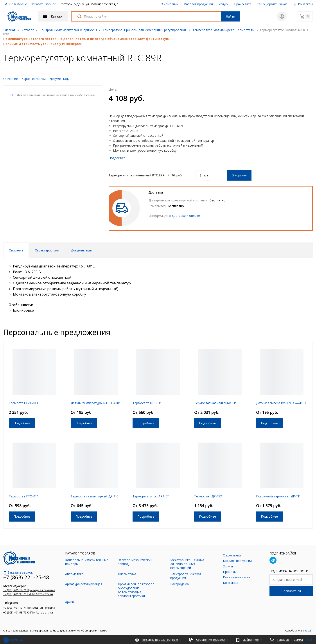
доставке (179, 216)
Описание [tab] (16, 250)
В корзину (239, 175)
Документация (60, 79)
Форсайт (308, 631)
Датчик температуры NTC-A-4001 (96, 403)
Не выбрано (16, 4)
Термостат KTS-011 (147, 403)
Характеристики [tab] (47, 250)
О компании (170, 4)
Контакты (303, 4)
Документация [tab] (82, 250)
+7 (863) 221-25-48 (26, 577)
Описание (11, 79)
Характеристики (34, 79)
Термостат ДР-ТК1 (208, 496)
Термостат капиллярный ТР (215, 403)
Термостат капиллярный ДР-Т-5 (95, 496)
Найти (230, 16)
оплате (195, 216)
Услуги (224, 4)
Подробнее (117, 158)
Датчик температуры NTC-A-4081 (281, 403)
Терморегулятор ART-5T (151, 496)
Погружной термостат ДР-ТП (278, 496)
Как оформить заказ (272, 4)
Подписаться (291, 591)
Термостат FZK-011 (23, 403)
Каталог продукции (198, 4)
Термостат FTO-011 (24, 496)
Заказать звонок (43, 4)
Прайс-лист (243, 4)
